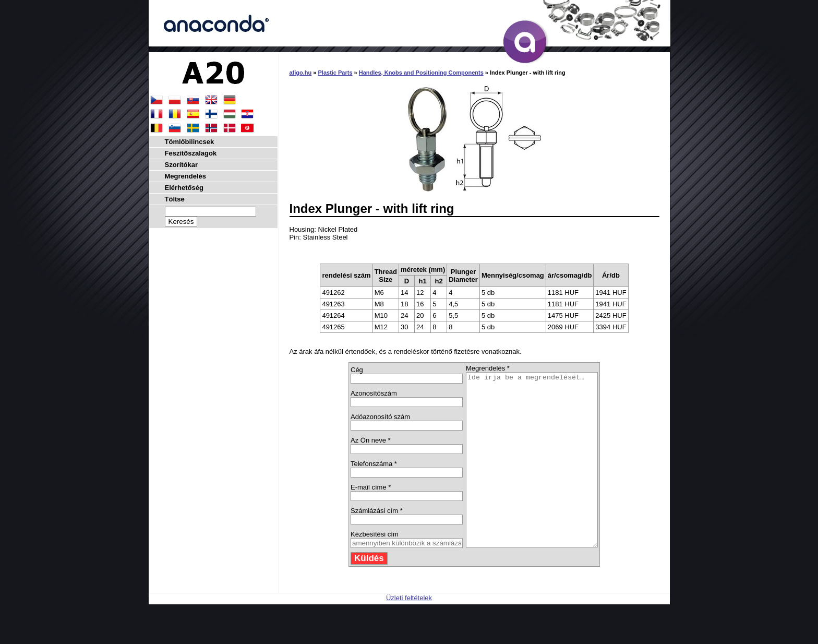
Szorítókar (182, 165)
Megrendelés (185, 176)
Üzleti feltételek (409, 632)
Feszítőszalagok (191, 153)
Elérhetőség (184, 188)
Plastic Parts (335, 73)
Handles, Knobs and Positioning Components (421, 73)
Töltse (175, 199)
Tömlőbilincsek (190, 142)
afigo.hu (301, 73)
